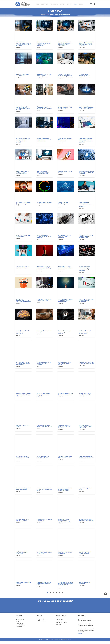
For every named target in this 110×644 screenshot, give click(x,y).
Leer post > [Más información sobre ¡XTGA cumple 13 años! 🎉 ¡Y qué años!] (18, 588)
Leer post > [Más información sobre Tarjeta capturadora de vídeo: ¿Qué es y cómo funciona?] (61, 431)
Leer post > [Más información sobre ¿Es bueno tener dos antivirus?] (82, 588)
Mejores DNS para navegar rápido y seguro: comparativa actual (44, 76)
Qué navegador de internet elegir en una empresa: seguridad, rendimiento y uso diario (87, 44)
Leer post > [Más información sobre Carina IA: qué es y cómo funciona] (61, 175)
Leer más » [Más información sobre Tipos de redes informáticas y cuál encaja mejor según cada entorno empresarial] (80, 636)
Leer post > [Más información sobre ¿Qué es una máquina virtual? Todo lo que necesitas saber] (40, 463)
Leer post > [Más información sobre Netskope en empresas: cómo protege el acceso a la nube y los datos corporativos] (61, 48)
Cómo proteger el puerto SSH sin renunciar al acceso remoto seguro (66, 140)
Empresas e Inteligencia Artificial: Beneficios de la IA (87, 522)
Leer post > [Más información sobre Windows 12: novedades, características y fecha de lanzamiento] (61, 272)
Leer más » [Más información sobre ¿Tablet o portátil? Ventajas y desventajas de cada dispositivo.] (80, 629)
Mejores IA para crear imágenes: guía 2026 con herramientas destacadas (65, 76)
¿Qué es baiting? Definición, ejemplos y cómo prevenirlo (23, 204)
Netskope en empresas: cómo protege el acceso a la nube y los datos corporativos (65, 44)
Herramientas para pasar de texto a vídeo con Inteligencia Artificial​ (65, 491)
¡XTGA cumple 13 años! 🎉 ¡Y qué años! (23, 585)
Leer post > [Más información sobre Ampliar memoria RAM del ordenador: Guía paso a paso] (40, 589)
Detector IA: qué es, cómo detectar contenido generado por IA (86, 237)
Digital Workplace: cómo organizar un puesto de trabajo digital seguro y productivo (86, 141)
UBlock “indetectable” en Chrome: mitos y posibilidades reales (22, 173)
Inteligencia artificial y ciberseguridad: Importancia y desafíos (65, 523)
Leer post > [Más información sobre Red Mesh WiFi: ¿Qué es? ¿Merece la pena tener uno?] (40, 430)
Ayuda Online (44, 4)
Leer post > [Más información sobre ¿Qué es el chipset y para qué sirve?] (18, 430)
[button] (95, 4)
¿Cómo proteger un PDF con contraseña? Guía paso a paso (86, 428)
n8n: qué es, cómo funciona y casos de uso (23, 237)
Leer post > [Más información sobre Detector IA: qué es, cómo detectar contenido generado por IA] (82, 241)
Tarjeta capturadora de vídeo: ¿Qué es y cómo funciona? (65, 428)
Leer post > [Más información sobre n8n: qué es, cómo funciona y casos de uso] (18, 239)
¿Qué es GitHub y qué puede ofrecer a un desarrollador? (85, 333)
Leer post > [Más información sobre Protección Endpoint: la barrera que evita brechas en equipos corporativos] (82, 111)
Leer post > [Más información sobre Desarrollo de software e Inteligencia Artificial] (18, 525)
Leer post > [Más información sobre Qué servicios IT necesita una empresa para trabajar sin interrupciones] (40, 111)
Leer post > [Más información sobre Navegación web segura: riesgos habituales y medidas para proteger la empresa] (18, 112)
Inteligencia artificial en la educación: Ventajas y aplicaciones (23, 554)
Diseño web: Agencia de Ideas (62, 642)
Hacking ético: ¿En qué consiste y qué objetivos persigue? (65, 333)
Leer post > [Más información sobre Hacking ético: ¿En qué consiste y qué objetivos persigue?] (61, 337)
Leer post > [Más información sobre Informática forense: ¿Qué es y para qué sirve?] (40, 304)
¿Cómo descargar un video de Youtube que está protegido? (85, 622)
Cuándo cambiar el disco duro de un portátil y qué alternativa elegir (65, 107)
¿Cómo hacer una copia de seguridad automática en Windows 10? (23, 396)
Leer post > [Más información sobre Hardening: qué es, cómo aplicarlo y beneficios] (18, 271)
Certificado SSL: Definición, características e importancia (86, 302)
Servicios (70, 4)
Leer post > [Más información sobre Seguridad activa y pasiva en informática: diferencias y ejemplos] (82, 176)
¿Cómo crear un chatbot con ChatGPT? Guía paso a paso (44, 491)
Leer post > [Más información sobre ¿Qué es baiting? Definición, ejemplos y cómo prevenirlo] (18, 207)
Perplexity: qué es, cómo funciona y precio (22, 75)
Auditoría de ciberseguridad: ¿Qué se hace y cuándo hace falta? (23, 302)
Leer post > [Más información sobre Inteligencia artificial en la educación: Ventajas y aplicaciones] (18, 558)
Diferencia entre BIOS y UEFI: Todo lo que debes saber (65, 396)
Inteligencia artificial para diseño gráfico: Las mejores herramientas (44, 554)
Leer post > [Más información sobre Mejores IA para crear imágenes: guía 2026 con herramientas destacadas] (61, 79)
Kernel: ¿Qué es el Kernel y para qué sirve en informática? (23, 333)
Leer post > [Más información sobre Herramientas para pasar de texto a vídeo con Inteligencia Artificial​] (61, 495)
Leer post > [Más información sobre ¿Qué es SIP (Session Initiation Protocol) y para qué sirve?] (40, 241)
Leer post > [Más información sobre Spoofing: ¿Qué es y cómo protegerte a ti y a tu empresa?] (40, 368)
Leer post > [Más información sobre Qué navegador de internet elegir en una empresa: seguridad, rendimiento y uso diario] (82, 48)
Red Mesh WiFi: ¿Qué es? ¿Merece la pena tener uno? (44, 427)
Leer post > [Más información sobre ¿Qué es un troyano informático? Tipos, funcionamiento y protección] (82, 273)
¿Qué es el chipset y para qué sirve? (23, 427)
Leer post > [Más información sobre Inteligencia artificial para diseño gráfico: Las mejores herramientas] (40, 558)
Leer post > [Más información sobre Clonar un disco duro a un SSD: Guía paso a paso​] (61, 462)
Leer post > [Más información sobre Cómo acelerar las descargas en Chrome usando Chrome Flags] (40, 176)
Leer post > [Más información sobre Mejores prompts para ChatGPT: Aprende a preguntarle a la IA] (82, 558)
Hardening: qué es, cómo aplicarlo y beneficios (23, 268)
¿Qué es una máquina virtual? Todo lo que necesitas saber (43, 460)
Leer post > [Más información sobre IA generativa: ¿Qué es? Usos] (82, 493)
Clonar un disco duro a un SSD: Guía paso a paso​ (65, 459)
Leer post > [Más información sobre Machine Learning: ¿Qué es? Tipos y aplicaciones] (18, 493)
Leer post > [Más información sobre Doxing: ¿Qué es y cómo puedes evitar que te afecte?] (61, 368)
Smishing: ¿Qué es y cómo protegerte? (44, 333)
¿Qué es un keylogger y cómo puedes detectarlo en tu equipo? (23, 460)
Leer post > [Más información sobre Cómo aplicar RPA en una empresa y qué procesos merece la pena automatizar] (40, 48)
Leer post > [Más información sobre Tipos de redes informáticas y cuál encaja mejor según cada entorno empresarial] (18, 48)
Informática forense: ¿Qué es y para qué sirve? (44, 301)
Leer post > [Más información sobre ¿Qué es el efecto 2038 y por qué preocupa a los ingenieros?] (40, 400)
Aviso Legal (60, 622)
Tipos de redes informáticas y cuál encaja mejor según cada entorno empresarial (23, 44)
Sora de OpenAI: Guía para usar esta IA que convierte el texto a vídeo (23, 365)
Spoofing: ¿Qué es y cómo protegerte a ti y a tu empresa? (44, 365)
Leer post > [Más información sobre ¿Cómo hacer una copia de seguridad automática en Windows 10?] (18, 400)
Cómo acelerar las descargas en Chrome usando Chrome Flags (43, 173)
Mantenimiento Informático (58, 4)
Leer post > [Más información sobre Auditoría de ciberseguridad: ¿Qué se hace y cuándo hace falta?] (18, 305)
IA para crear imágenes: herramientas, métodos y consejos (44, 269)
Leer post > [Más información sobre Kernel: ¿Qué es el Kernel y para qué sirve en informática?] (18, 337)
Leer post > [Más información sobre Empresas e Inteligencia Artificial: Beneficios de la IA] (82, 525)
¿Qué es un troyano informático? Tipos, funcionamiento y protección (84, 269)
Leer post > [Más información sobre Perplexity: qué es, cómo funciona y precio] (18, 78)
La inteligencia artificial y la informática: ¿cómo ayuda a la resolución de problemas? (66, 587)
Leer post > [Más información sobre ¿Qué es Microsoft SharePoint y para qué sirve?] (61, 208)
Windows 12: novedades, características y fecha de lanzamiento (65, 269)
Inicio (37, 4)
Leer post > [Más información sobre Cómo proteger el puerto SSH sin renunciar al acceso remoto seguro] (61, 144)
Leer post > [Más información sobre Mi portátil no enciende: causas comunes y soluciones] (61, 241)
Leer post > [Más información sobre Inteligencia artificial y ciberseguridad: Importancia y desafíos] (61, 526)
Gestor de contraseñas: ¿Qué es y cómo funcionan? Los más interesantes (87, 460)
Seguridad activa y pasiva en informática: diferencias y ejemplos (87, 173)
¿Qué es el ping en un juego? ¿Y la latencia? (85, 396)
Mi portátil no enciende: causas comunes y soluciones (64, 237)
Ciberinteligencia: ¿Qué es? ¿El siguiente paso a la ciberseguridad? (65, 302)
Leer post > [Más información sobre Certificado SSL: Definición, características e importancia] (82, 305)
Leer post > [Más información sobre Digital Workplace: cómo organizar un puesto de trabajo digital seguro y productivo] (82, 145)
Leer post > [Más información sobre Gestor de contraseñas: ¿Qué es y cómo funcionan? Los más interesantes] (82, 463)
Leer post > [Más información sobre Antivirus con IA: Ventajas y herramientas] (40, 525)
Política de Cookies (62, 625)
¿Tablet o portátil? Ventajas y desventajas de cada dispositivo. (86, 627)
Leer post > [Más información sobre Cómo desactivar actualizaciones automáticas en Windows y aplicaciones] (82, 209)
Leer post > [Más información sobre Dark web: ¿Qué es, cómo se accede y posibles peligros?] (82, 367)
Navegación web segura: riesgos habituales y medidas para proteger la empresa (23, 108)
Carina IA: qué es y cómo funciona (65, 172)
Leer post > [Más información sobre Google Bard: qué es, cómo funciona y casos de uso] (40, 207)
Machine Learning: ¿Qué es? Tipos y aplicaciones (23, 491)
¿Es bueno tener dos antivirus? (85, 585)
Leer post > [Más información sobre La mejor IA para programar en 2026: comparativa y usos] (82, 79)
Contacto (81, 4)
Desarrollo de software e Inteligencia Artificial (22, 522)
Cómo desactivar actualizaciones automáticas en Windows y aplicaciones (87, 205)
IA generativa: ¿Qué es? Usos (86, 491)
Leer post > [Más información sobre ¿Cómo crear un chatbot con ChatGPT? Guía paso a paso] (40, 495)
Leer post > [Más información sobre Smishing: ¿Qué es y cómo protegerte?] (40, 335)
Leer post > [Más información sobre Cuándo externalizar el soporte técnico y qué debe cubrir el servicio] (40, 144)
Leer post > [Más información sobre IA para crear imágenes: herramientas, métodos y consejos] (40, 272)
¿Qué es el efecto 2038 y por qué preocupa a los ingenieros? (43, 396)
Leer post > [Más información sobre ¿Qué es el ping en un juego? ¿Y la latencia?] (82, 399)
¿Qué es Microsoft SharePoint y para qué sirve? (64, 205)
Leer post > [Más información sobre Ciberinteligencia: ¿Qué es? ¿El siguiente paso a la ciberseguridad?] (61, 305)
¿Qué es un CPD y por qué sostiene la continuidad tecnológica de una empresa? (23, 141)
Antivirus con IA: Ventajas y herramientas (44, 522)
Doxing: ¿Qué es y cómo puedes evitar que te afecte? (64, 365)
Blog (75, 4)
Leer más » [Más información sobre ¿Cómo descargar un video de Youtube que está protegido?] (80, 625)
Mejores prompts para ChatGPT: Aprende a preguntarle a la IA (85, 554)
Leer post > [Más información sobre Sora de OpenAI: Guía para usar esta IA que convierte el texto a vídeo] (18, 368)
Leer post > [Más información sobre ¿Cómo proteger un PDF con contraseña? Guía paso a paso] (82, 431)
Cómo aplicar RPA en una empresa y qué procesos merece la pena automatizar (44, 44)
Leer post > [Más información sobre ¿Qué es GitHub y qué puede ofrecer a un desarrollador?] (82, 337)
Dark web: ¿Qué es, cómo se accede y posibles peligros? (87, 364)
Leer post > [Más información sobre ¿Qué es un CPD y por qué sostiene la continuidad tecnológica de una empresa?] (18, 145)
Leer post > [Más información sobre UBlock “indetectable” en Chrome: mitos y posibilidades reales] (18, 176)
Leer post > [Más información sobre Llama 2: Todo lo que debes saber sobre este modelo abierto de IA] (61, 558)
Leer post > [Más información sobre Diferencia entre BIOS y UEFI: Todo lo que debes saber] (61, 399)
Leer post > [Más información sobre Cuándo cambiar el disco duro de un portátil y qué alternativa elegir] (61, 111)
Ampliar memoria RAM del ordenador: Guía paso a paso (44, 586)
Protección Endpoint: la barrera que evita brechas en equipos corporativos (86, 107)
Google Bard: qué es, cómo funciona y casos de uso (44, 204)
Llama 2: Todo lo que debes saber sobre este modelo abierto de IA (66, 554)
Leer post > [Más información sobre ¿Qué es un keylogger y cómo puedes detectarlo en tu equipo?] (18, 463)
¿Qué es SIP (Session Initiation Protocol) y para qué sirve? (44, 237)
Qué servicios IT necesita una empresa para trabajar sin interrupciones (44, 107)
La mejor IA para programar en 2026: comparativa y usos (85, 76)
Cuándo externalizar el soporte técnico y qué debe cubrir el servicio (44, 140)
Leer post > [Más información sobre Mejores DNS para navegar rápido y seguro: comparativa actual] (40, 79)
